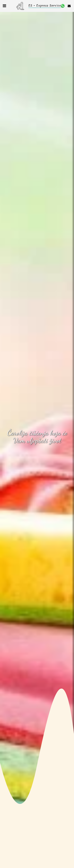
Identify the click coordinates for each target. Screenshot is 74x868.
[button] (4, 6)
